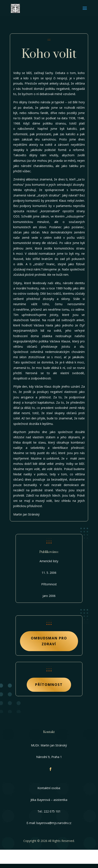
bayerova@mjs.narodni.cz (54, 823)
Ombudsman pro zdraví (49, 641)
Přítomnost (49, 685)
